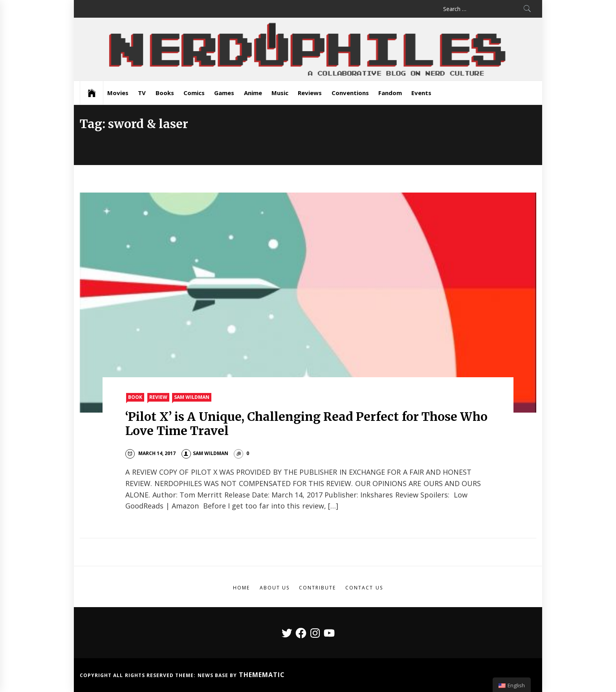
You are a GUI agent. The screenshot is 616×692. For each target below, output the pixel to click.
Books (165, 93)
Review (158, 397)
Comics (194, 93)
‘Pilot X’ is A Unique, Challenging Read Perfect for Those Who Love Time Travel (306, 424)
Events (421, 93)
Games (224, 93)
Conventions (350, 93)
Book (135, 397)
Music (280, 93)
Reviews (310, 93)
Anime (253, 93)
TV (142, 93)
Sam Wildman (192, 397)
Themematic (262, 675)
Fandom (390, 93)
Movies (118, 93)
